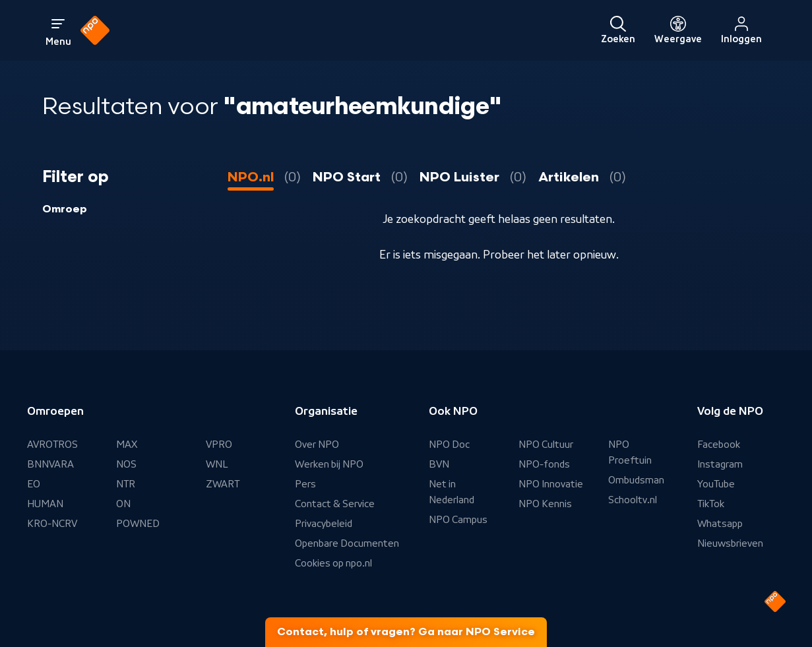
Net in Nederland (452, 492)
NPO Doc (449, 445)
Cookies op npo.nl (333, 563)
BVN (439, 464)
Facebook (719, 445)
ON (123, 504)
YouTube (716, 484)
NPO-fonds (544, 464)
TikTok (711, 504)
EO (34, 484)
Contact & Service (335, 504)
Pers (305, 484)
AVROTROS (52, 445)
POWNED (138, 524)
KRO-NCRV (52, 524)
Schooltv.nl (633, 500)
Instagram (720, 464)
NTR (126, 484)
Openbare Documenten (347, 543)
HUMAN (45, 504)
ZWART (223, 484)
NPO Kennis (545, 504)
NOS (126, 464)
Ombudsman (636, 480)
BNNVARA (50, 464)
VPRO (219, 445)
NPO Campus (458, 520)
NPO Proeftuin (630, 452)
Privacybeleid (324, 524)
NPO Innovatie (551, 484)
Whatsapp (720, 524)
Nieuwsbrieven (730, 543)
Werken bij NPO (329, 464)
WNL (217, 464)
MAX (127, 445)
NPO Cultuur (546, 445)
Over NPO (317, 445)
